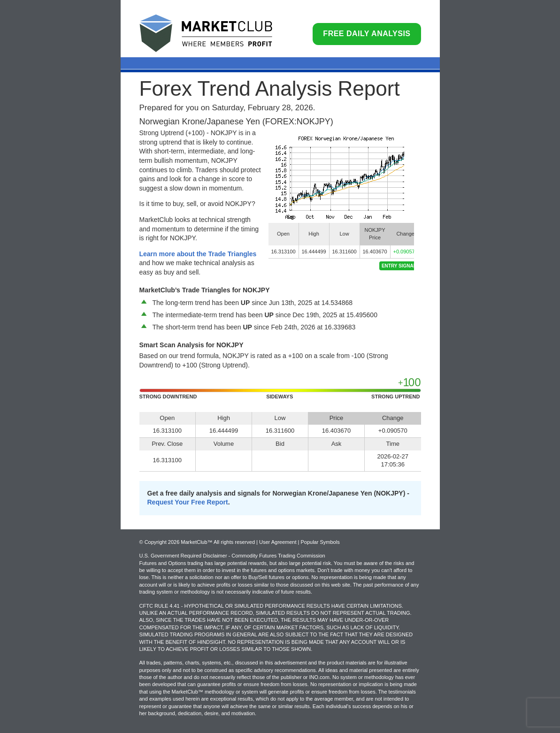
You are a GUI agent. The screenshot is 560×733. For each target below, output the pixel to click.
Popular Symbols (320, 542)
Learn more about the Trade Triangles (198, 254)
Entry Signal (399, 266)
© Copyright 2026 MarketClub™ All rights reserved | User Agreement (219, 542)
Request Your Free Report (188, 502)
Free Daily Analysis (367, 34)
